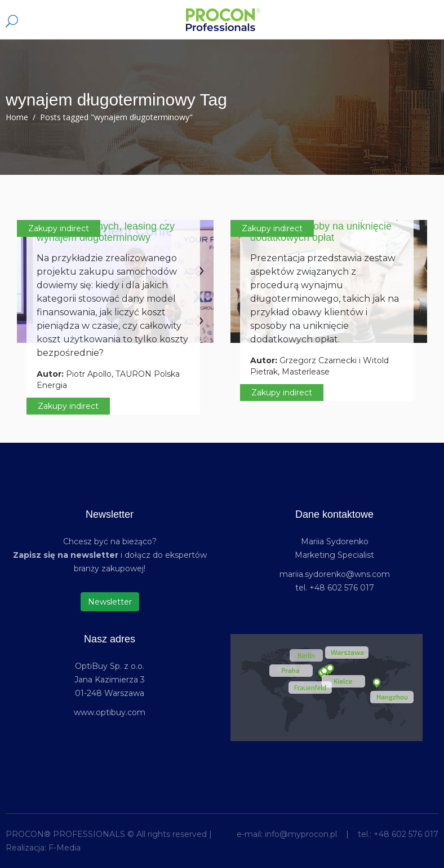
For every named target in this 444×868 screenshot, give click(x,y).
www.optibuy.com (110, 712)
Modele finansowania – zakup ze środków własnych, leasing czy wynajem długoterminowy (110, 226)
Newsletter (110, 602)
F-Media (65, 848)
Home (17, 117)
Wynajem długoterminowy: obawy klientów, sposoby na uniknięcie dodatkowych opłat (326, 226)
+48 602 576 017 (406, 834)
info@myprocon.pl (301, 834)
